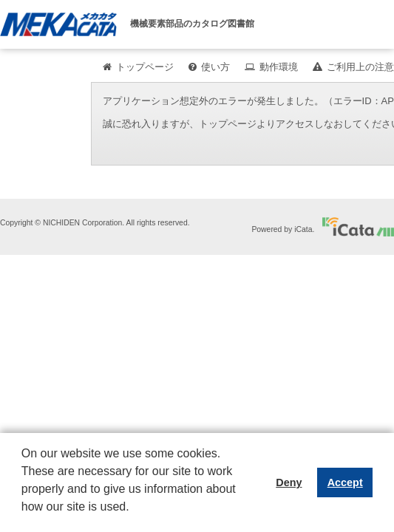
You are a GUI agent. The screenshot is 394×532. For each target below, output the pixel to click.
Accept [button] (345, 482)
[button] (24, 518)
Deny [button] (289, 482)
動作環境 (279, 67)
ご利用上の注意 (360, 67)
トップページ (145, 67)
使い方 (215, 67)
